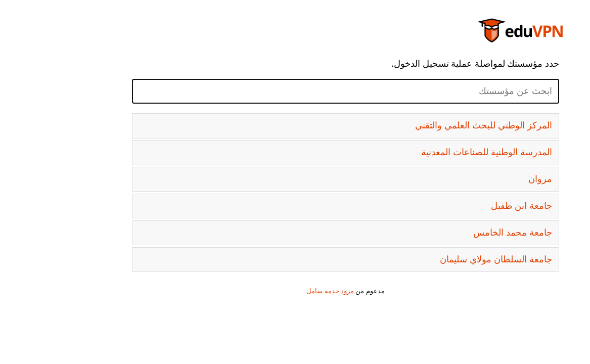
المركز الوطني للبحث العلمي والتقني (433, 125)
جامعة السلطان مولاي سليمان (445, 259)
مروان (490, 179)
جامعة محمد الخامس (462, 233)
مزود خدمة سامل (280, 291)
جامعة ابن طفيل (471, 206)
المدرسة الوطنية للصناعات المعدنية (436, 152)
